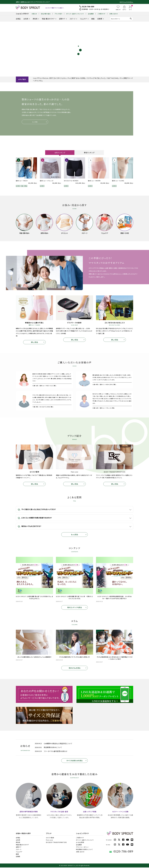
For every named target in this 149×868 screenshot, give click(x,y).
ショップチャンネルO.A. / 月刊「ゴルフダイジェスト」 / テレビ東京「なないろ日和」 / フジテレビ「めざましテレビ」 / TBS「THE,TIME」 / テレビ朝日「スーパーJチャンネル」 (83, 79)
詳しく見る (34, 343)
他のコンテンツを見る (75, 608)
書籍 (93, 19)
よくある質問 (80, 843)
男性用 (35, 19)
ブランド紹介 (58, 14)
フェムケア (83, 19)
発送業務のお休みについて (53, 748)
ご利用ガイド (101, 14)
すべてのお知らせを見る (74, 761)
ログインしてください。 (126, 2)
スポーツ (72, 19)
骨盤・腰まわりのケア (22, 845)
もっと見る (35, 122)
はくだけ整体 (50, 838)
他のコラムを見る (75, 668)
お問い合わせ (113, 14)
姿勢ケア (62, 19)
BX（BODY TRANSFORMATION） (57, 843)
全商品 (18, 19)
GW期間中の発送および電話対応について (58, 744)
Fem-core (49, 841)
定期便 (100, 19)
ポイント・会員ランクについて (75, 14)
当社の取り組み (46, 14)
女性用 (26, 19)
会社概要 (91, 14)
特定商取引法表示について (84, 850)
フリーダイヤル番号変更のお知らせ (56, 752)
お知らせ (34, 14)
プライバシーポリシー (83, 848)
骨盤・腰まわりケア (48, 19)
